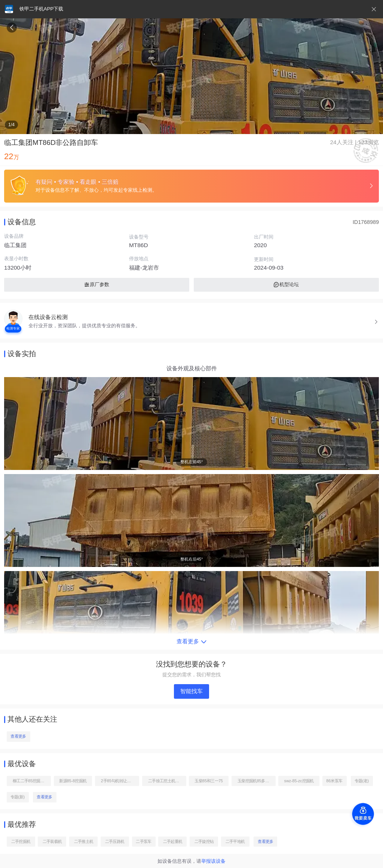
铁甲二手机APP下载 (41, 9)
